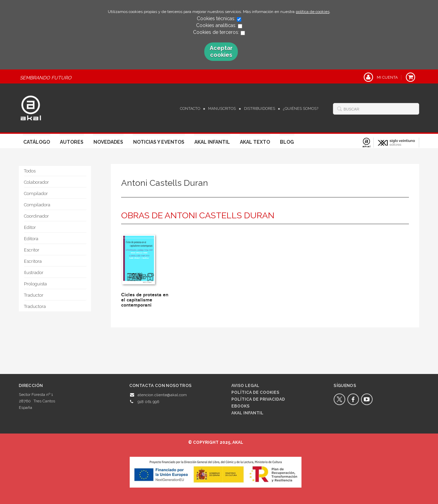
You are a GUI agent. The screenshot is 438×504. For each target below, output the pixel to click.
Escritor (32, 250)
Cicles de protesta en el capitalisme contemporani (145, 300)
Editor (30, 227)
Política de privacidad (258, 399)
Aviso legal (245, 386)
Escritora (33, 261)
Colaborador (36, 182)
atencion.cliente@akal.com (162, 395)
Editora (31, 239)
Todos (30, 171)
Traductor (34, 295)
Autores (72, 142)
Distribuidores (260, 109)
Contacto (190, 109)
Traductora (35, 306)
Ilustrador (34, 273)
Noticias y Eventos (159, 142)
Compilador (36, 193)
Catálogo (37, 142)
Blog (287, 142)
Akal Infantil (212, 142)
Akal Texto (255, 142)
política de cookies (313, 12)
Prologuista (35, 284)
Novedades (108, 142)
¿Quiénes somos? (301, 109)
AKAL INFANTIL (247, 413)
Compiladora (37, 205)
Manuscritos (222, 109)
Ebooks (240, 406)
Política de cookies (255, 392)
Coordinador (36, 216)
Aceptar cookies (221, 51)
